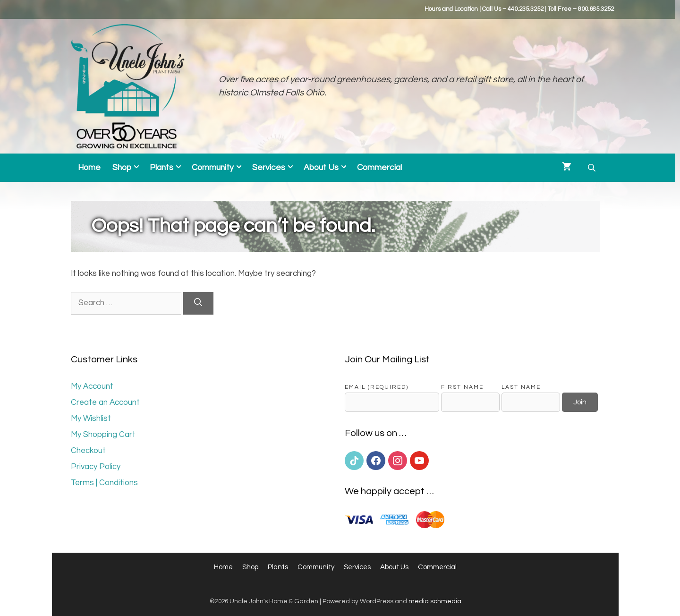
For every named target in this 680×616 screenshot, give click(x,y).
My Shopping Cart (103, 435)
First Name (462, 387)
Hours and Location (451, 9)
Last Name (521, 387)
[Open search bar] (593, 168)
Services (276, 168)
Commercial (379, 168)
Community (220, 168)
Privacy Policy (96, 467)
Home (89, 168)
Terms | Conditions (104, 483)
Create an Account (105, 402)
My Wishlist (91, 419)
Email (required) (377, 387)
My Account (92, 386)
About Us (328, 168)
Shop (129, 168)
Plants (168, 168)
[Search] (198, 303)
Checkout (88, 451)
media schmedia (435, 601)
